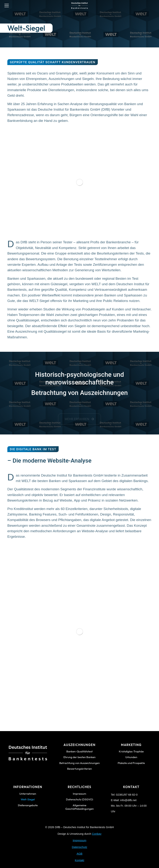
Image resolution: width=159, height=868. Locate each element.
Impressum (79, 840)
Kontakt (79, 860)
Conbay (97, 834)
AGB (80, 854)
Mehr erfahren (80, 420)
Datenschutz (79, 847)
